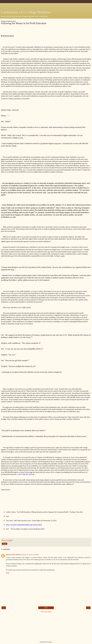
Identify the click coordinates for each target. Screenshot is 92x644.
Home (46, 608)
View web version (46, 612)
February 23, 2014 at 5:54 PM (30, 555)
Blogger (50, 642)
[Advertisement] (46, 6)
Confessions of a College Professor (26, 12)
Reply (8, 573)
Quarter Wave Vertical (13, 555)
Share (5, 544)
